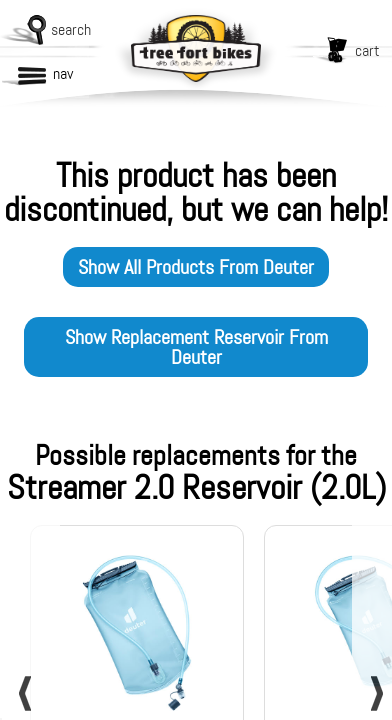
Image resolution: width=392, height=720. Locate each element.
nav (63, 73)
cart (367, 50)
